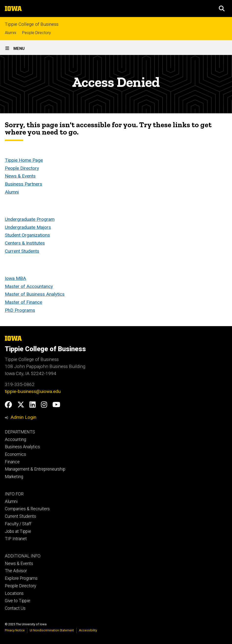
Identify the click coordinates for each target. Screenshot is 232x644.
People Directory (37, 33)
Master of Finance (24, 302)
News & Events (20, 176)
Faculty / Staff (18, 524)
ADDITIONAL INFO (23, 556)
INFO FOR (14, 494)
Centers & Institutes (25, 243)
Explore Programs (21, 578)
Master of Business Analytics (35, 294)
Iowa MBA (15, 278)
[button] (222, 9)
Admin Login (23, 417)
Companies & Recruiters (27, 509)
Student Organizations (27, 235)
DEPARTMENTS (20, 432)
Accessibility (88, 630)
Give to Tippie (18, 601)
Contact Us (15, 608)
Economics (15, 454)
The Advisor (16, 571)
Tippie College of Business (32, 24)
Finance (12, 462)
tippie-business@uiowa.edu (33, 391)
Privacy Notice (15, 630)
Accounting (15, 439)
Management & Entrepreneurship (35, 469)
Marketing (14, 477)
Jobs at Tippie (18, 531)
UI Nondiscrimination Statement (52, 630)
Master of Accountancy (29, 286)
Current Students (22, 251)
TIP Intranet (16, 539)
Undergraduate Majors (28, 227)
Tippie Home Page (24, 160)
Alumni (10, 33)
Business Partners (24, 184)
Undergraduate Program (30, 219)
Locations (14, 593)
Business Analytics (22, 447)
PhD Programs (20, 310)
